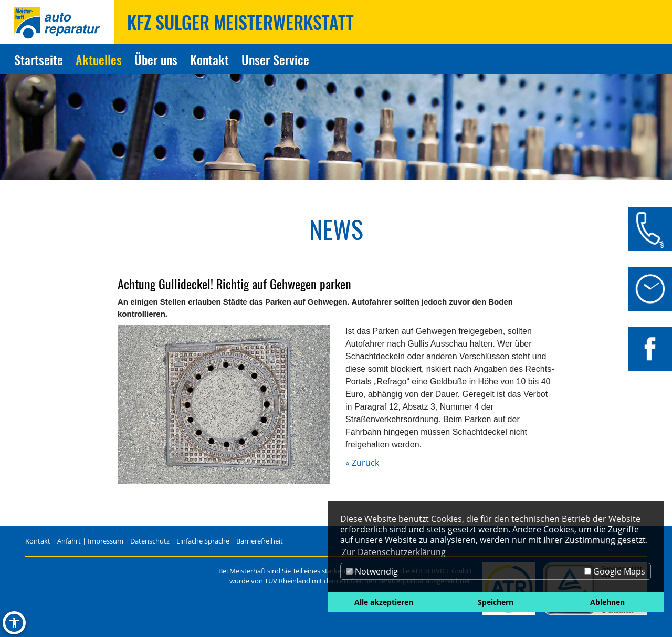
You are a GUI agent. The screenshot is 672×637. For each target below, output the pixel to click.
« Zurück (362, 463)
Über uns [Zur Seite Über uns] (156, 59)
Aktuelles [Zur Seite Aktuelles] (99, 59)
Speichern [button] (496, 602)
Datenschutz (150, 541)
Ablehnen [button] (607, 602)
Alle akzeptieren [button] (384, 602)
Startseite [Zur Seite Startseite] (39, 59)
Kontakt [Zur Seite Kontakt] (209, 59)
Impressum (106, 541)
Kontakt (38, 541)
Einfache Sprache (203, 541)
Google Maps (615, 571)
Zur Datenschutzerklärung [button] (394, 552)
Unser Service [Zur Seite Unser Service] (275, 59)
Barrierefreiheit (260, 541)
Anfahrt (69, 541)
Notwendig (372, 571)
